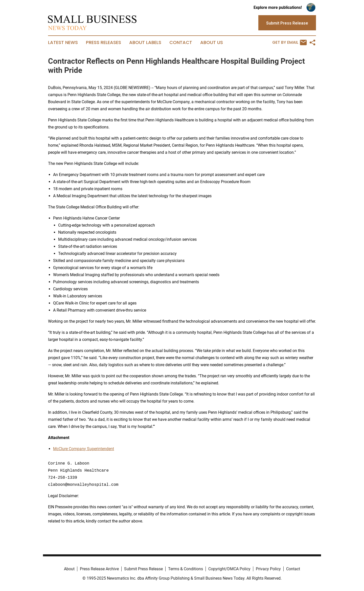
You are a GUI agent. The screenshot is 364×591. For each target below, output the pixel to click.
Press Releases (104, 42)
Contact (181, 42)
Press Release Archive (99, 569)
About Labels (145, 42)
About (69, 569)
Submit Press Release (143, 569)
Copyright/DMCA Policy (229, 569)
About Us (212, 42)
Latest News (63, 42)
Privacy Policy (268, 569)
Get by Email (290, 42)
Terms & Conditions (186, 569)
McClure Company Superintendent (84, 449)
